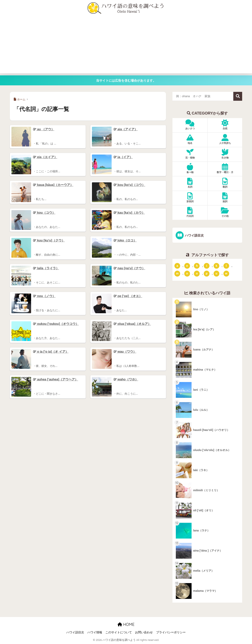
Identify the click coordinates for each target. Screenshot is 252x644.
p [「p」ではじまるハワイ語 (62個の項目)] (207, 273)
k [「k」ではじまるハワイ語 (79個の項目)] (216, 266)
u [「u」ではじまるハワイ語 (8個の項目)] (216, 273)
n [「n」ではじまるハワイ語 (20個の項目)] (187, 273)
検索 (238, 96)
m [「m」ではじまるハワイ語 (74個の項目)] (177, 273)
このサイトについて (119, 632)
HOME (126, 624)
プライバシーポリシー (171, 632)
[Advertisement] (126, 46)
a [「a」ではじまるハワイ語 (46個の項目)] (177, 266)
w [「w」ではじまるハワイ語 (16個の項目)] (226, 273)
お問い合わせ (144, 632)
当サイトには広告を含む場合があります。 (126, 80)
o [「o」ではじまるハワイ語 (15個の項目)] (197, 273)
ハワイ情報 (95, 632)
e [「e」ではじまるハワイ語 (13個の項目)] (187, 266)
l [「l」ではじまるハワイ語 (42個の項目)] (226, 266)
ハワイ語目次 (194, 235)
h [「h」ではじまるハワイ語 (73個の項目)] (197, 266)
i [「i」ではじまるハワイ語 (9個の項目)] (207, 266)
